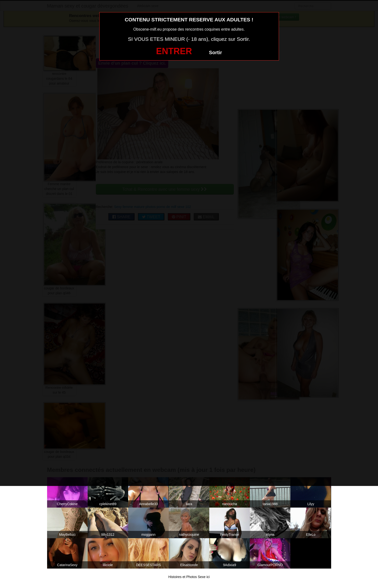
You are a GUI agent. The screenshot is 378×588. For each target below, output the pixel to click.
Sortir (215, 52)
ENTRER (174, 51)
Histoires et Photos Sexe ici (189, 577)
